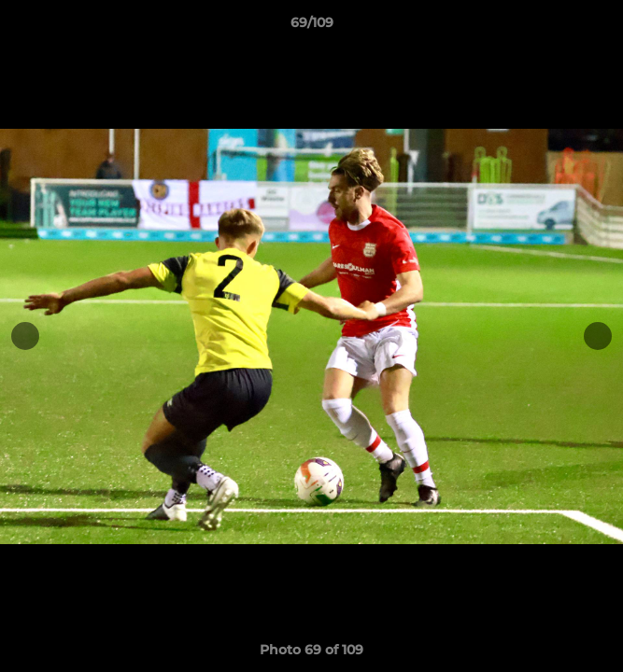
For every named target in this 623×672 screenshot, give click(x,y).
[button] (601, 27)
